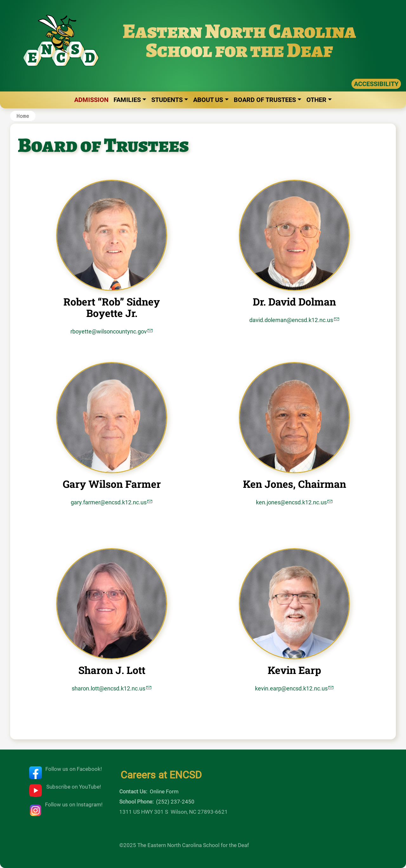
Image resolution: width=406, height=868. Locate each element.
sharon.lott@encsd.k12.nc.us (108, 688)
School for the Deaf (239, 50)
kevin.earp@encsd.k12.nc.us (291, 688)
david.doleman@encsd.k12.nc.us (291, 320)
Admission (91, 100)
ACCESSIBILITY (376, 84)
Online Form (164, 791)
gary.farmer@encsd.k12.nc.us (109, 502)
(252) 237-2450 (175, 802)
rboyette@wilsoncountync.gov (109, 331)
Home (23, 116)
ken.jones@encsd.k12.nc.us (291, 502)
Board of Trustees (265, 100)
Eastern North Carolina (239, 31)
